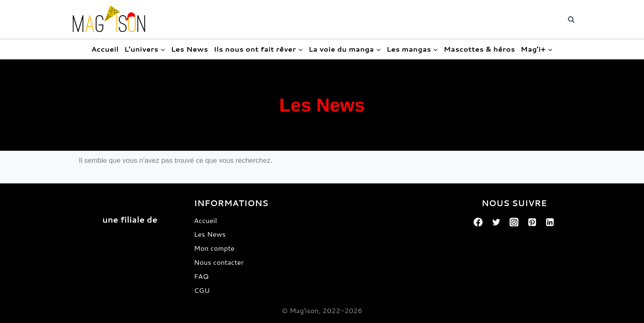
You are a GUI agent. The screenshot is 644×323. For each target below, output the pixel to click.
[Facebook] (478, 222)
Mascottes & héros (479, 49)
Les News (189, 49)
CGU (202, 290)
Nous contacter (219, 262)
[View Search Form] (571, 19)
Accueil (105, 49)
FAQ (201, 276)
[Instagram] (514, 222)
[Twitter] (496, 222)
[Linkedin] (550, 222)
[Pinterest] (532, 222)
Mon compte (214, 248)
